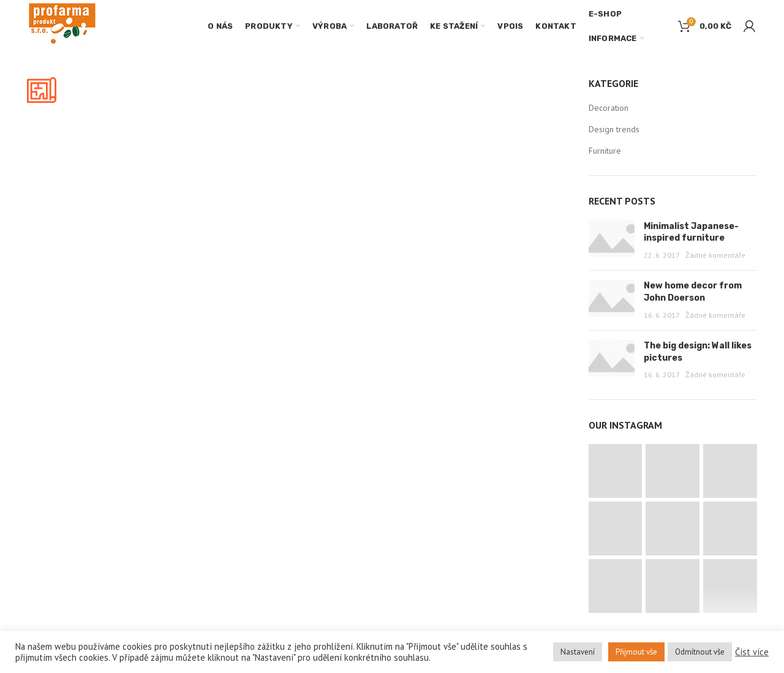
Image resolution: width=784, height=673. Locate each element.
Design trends (614, 129)
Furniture (605, 151)
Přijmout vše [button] (636, 652)
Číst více (752, 652)
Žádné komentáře (715, 255)
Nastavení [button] (578, 652)
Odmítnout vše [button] (700, 652)
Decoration (609, 108)
